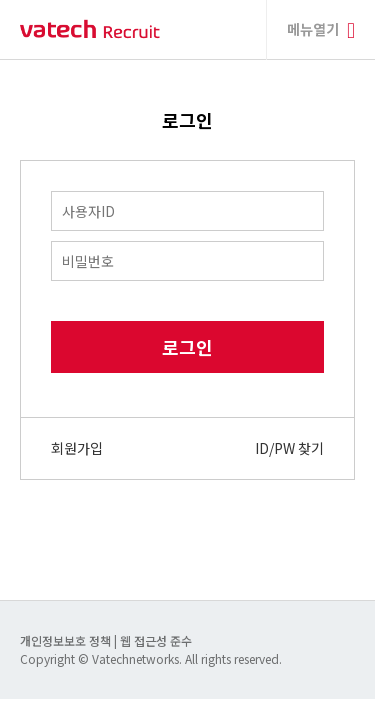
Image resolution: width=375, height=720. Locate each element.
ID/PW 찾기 (289, 448)
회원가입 (77, 448)
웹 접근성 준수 (156, 640)
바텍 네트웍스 (90, 29)
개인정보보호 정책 (67, 640)
